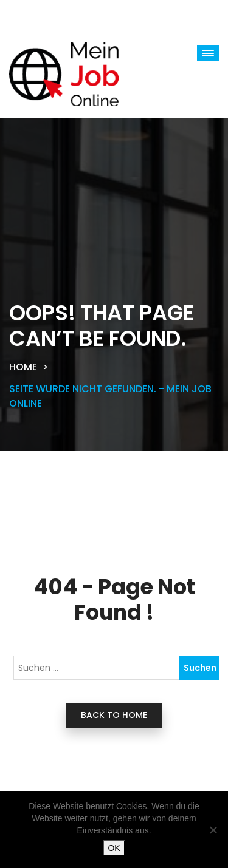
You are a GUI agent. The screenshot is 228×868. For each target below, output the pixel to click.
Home (23, 367)
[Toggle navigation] (49, 15)
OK (114, 848)
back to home (114, 715)
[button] (208, 53)
